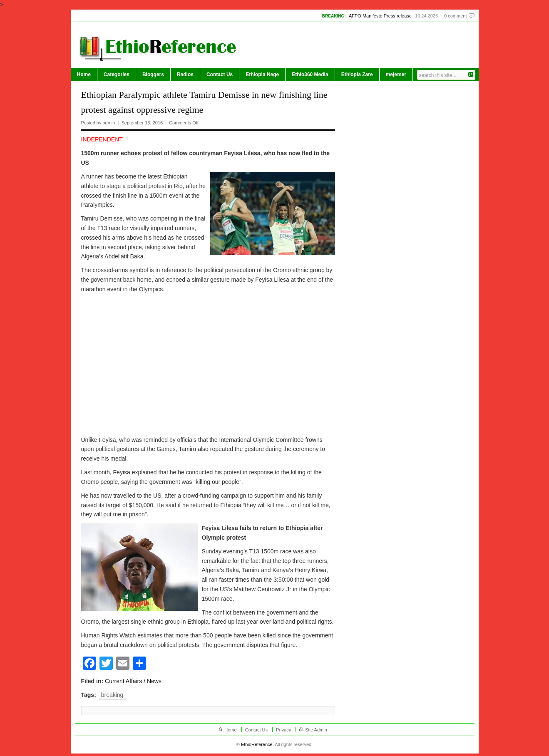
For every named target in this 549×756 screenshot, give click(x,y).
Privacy (283, 730)
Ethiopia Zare (357, 74)
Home (84, 74)
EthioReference (257, 744)
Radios (185, 74)
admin (109, 123)
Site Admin (316, 730)
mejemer (396, 74)
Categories (117, 74)
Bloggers (153, 74)
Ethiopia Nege (262, 74)
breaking (112, 695)
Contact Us (220, 74)
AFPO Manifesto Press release (380, 16)
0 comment (455, 16)
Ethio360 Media (310, 74)
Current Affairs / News (133, 681)
